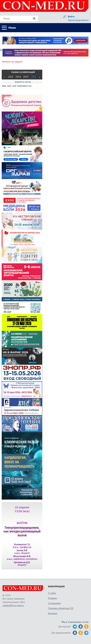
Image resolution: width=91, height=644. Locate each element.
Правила (52, 598)
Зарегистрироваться (78, 20)
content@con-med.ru (13, 605)
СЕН (30, 86)
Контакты (53, 613)
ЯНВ (4, 86)
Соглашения (54, 603)
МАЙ (19, 86)
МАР (9, 86)
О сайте (52, 593)
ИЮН (25, 86)
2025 (26, 77)
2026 (33, 77)
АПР (14, 86)
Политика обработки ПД (61, 608)
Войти (71, 17)
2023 (11, 77)
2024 (18, 77)
